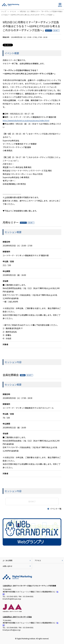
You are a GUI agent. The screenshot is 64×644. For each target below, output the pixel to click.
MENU (60, 5)
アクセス (49, 560)
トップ (4, 11)
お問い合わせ (17, 566)
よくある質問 (17, 560)
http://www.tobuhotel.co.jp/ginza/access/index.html (26, 120)
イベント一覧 (54, 509)
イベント (13, 11)
